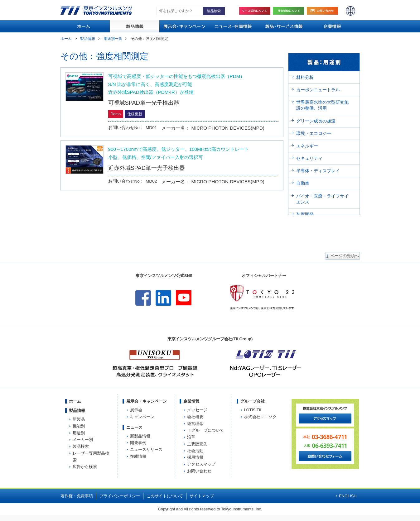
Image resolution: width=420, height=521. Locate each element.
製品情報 (88, 39)
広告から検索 (85, 467)
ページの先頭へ (345, 256)
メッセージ (197, 410)
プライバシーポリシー (120, 496)
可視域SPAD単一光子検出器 (144, 103)
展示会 (136, 410)
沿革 (191, 437)
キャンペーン (142, 417)
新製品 (79, 419)
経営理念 (195, 424)
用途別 (79, 433)
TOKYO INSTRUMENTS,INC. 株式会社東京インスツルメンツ (96, 10)
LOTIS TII (253, 410)
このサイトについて (165, 496)
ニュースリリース (146, 449)
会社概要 (195, 417)
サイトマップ (202, 496)
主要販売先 (197, 444)
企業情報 (191, 401)
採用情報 (195, 457)
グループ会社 (253, 401)
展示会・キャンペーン (147, 401)
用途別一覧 (113, 39)
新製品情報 (140, 436)
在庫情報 (138, 456)
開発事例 (138, 443)
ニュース (134, 427)
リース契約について (255, 11)
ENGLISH (350, 11)
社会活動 (290, 11)
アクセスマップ (201, 464)
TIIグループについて (206, 430)
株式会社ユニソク (260, 417)
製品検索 (81, 446)
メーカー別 (83, 440)
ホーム (66, 39)
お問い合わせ (324, 11)
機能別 (79, 426)
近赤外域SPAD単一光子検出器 (147, 168)
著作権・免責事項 (77, 496)
